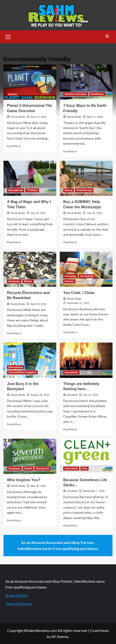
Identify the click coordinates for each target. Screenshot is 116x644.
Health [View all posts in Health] (28, 468)
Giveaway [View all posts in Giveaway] (71, 276)
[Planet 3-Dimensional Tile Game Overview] (30, 82)
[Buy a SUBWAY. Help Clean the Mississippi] (86, 178)
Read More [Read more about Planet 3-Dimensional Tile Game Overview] (14, 146)
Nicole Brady (18, 117)
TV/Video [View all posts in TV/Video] (32, 190)
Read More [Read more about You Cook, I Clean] (70, 332)
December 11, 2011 (78, 303)
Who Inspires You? (24, 480)
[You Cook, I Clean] (86, 269)
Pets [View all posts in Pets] (85, 468)
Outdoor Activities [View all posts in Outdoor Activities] (76, 94)
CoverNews (99, 630)
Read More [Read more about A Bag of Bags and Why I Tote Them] (14, 242)
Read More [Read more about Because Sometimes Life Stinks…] (70, 525)
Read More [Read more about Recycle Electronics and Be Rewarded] (14, 333)
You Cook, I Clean (79, 293)
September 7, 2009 (94, 491)
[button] (8, 36)
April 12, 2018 (95, 117)
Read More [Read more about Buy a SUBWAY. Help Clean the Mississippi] (70, 242)
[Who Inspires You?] (30, 456)
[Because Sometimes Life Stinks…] (86, 456)
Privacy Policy (17, 595)
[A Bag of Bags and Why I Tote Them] (30, 178)
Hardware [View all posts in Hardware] (14, 281)
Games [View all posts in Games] (13, 94)
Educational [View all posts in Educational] (16, 190)
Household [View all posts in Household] (87, 276)
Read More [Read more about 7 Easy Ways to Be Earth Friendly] (70, 151)
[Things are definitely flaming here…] (86, 360)
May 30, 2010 (38, 486)
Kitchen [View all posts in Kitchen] (69, 281)
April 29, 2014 (38, 304)
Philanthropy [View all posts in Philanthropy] (84, 190)
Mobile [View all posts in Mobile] (28, 281)
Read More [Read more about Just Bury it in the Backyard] (14, 424)
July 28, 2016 (38, 213)
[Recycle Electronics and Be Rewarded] (30, 269)
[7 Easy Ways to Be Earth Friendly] (86, 82)
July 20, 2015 (94, 213)
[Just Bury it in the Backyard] (30, 360)
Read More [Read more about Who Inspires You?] (14, 520)
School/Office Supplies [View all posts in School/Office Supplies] (22, 372)
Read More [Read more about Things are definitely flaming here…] (70, 429)
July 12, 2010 (90, 395)
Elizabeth (72, 395)
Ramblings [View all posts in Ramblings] (97, 94)
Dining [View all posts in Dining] (69, 190)
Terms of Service (19, 603)
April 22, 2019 (38, 117)
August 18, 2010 (40, 395)
